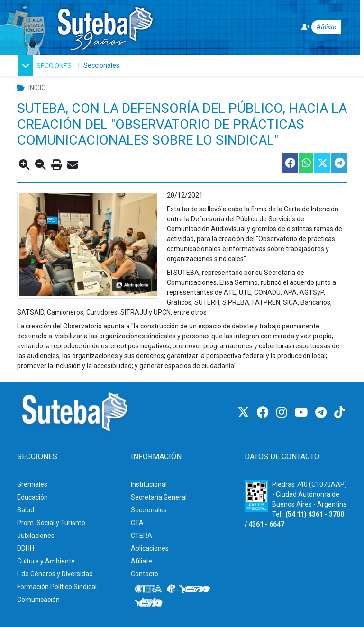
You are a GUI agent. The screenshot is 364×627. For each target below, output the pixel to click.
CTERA (141, 536)
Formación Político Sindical (57, 587)
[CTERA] (149, 589)
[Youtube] (302, 413)
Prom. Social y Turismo (51, 523)
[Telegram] (322, 413)
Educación (32, 497)
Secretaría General (159, 497)
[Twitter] (245, 413)
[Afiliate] (315, 27)
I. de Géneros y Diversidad (55, 574)
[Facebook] (264, 413)
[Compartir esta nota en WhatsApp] (305, 163)
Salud (26, 510)
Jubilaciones (36, 536)
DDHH (26, 548)
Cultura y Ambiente (46, 561)
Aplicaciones (150, 548)
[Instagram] (283, 413)
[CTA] (195, 589)
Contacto (145, 574)
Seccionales (101, 65)
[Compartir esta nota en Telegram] (339, 163)
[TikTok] (339, 413)
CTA (137, 523)
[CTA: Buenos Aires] (150, 603)
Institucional (149, 484)
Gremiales (32, 484)
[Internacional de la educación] (171, 589)
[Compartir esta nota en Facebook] (289, 163)
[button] (45, 65)
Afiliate (141, 561)
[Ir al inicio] (105, 25)
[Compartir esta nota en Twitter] (322, 163)
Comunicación (38, 600)
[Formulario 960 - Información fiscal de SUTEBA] (256, 496)
